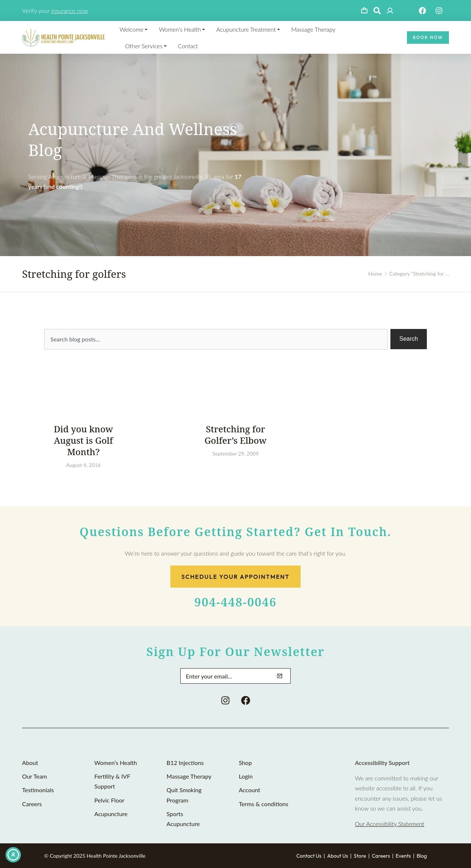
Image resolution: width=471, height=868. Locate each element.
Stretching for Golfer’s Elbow (236, 435)
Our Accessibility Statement (389, 824)
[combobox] (216, 339)
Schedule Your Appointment (235, 577)
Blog (422, 856)
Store (360, 856)
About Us (338, 856)
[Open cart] (364, 11)
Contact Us (309, 856)
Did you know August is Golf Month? (83, 440)
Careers (381, 856)
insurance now (70, 10)
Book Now (428, 37)
